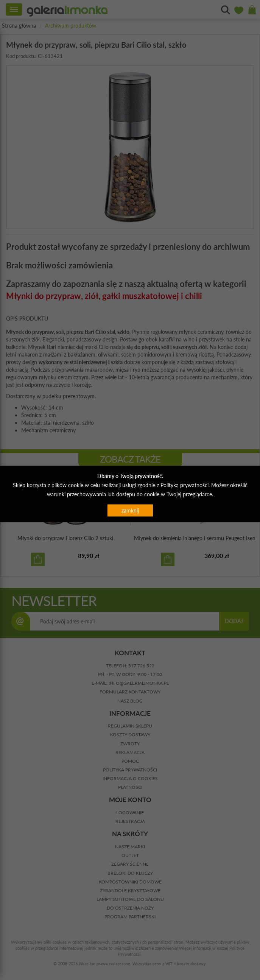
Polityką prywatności (184, 485)
